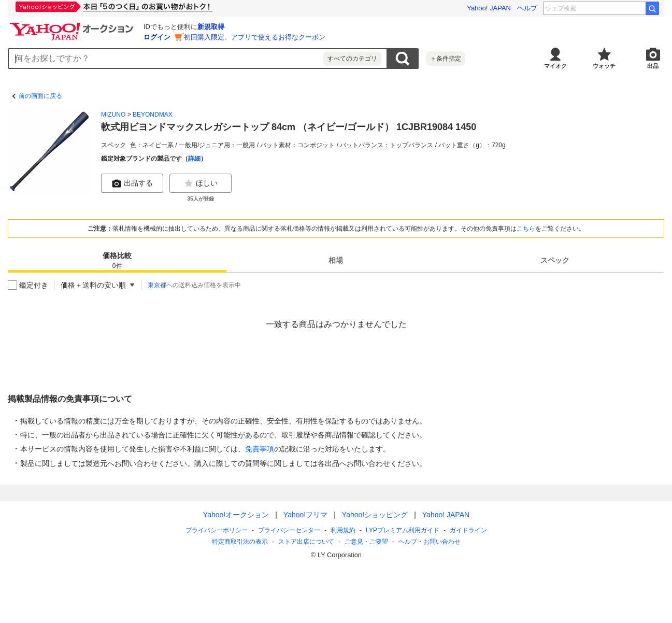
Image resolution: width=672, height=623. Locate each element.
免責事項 (260, 449)
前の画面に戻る (40, 96)
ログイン (157, 37)
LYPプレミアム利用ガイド (403, 530)
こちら (526, 229)
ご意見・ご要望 (366, 542)
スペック (555, 260)
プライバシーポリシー (217, 530)
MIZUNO (113, 115)
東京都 (157, 285)
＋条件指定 (446, 59)
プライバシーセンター (289, 530)
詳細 (194, 159)
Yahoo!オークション (235, 515)
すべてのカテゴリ (352, 59)
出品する (132, 183)
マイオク (555, 66)
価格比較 (117, 261)
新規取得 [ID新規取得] (211, 27)
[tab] (117, 260)
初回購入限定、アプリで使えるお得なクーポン (255, 37)
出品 (653, 66)
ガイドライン (468, 530)
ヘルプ (527, 8)
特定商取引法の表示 (240, 542)
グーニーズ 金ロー (617, 8)
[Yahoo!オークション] (73, 25)
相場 (336, 260)
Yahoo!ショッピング (374, 515)
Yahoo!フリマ (305, 515)
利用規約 (343, 530)
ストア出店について (306, 542)
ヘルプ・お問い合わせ (430, 542)
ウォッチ (604, 66)
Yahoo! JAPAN (489, 8)
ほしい (201, 183)
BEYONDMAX (153, 115)
